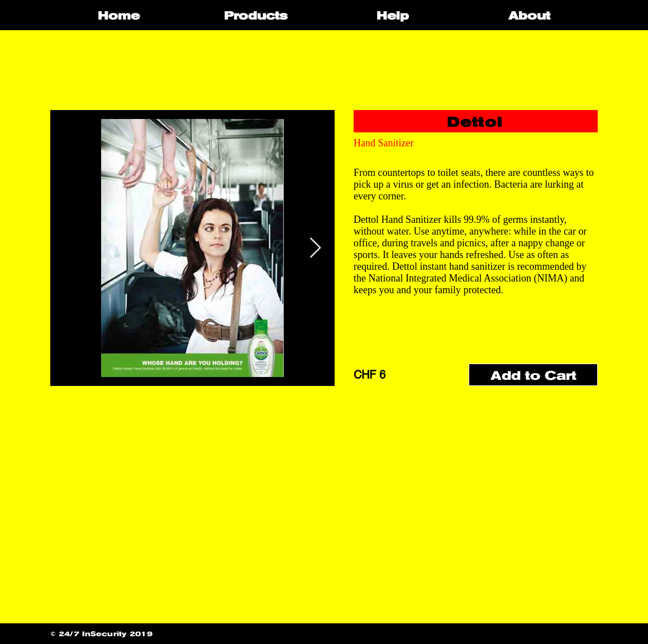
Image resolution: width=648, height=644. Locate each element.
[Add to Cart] (533, 375)
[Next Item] (315, 248)
